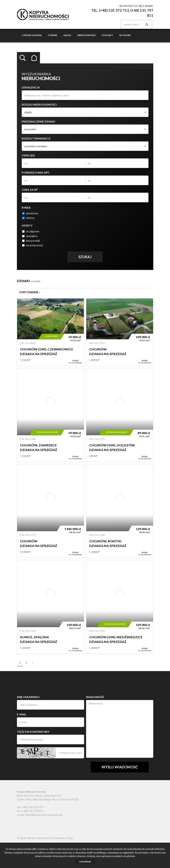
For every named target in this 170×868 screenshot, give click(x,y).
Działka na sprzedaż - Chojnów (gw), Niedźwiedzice (120, 607)
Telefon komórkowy (33, 732)
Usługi (67, 35)
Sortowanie (30, 292)
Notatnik (125, 35)
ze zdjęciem (31, 231)
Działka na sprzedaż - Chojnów (120, 332)
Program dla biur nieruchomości (36, 838)
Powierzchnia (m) (36, 172)
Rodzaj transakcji (36, 138)
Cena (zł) (28, 155)
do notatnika (75, 362)
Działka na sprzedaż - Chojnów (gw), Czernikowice (51, 332)
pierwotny (30, 213)
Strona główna (32, 35)
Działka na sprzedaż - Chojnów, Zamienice (51, 415)
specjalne (30, 236)
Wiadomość (95, 697)
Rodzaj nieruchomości (39, 105)
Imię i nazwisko (28, 697)
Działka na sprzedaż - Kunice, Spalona (51, 607)
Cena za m (30, 190)
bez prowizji (31, 241)
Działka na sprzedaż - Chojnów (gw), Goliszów (120, 415)
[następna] (32, 663)
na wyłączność (33, 245)
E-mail (22, 714)
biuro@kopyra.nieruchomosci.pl (44, 815)
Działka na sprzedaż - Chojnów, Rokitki (120, 511)
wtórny (28, 218)
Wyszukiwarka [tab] (23, 58)
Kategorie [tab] (34, 58)
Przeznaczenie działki (38, 121)
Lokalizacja (31, 87)
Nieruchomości (87, 35)
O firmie (53, 35)
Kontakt (107, 35)
